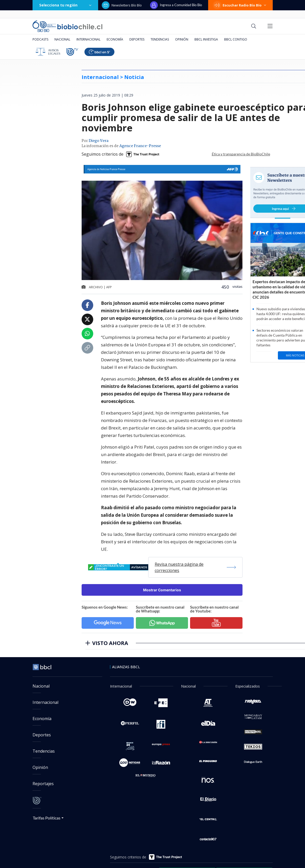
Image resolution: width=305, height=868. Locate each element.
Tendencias (160, 39)
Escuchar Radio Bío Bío (240, 5)
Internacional (88, 39)
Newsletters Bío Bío (122, 5)
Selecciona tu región (65, 5)
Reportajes (43, 784)
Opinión (182, 39)
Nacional (62, 39)
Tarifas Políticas (47, 818)
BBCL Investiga (206, 39)
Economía (115, 39)
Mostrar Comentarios (162, 590)
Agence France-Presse (140, 146)
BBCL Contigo (236, 39)
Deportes (137, 39)
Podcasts (40, 39)
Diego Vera (99, 141)
